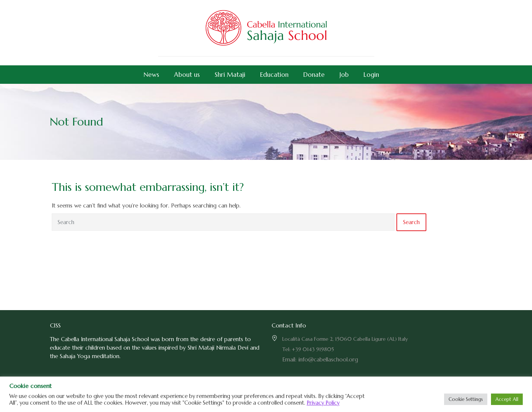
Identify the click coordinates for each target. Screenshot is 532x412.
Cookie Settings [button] (466, 399)
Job (344, 75)
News (151, 75)
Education (274, 75)
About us (187, 75)
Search (411, 222)
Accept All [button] (507, 399)
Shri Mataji (230, 75)
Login (371, 75)
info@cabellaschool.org (328, 359)
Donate (314, 75)
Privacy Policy (323, 403)
